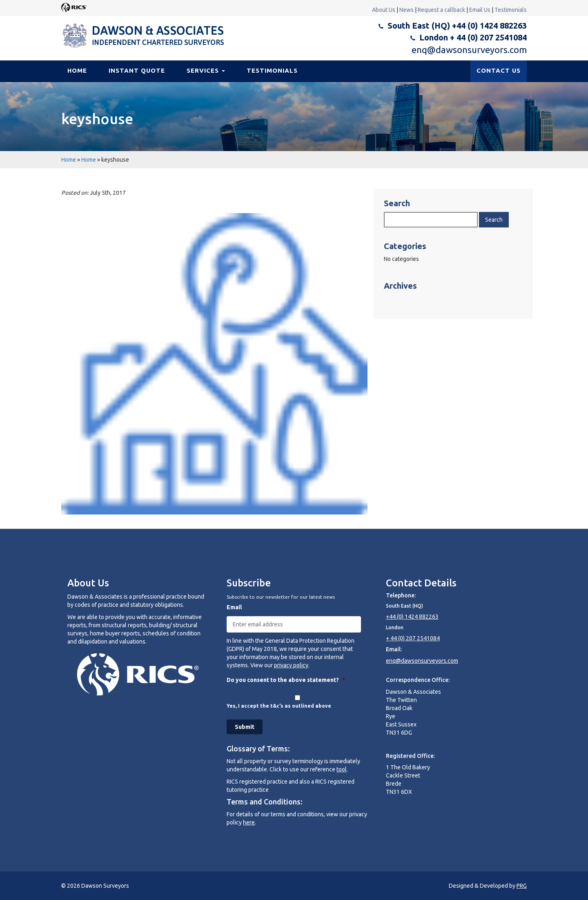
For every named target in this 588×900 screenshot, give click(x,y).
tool (342, 769)
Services (206, 70)
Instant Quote (137, 70)
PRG (522, 886)
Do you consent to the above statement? (286, 680)
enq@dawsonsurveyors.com (469, 50)
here (249, 822)
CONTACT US (499, 70)
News (406, 10)
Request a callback (441, 10)
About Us (384, 10)
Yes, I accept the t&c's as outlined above (279, 706)
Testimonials (511, 10)
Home (77, 70)
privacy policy (291, 665)
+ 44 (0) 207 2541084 (413, 638)
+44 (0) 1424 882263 (412, 617)
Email (234, 607)
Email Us (480, 10)
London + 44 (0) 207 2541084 (473, 37)
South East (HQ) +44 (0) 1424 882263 (457, 26)
